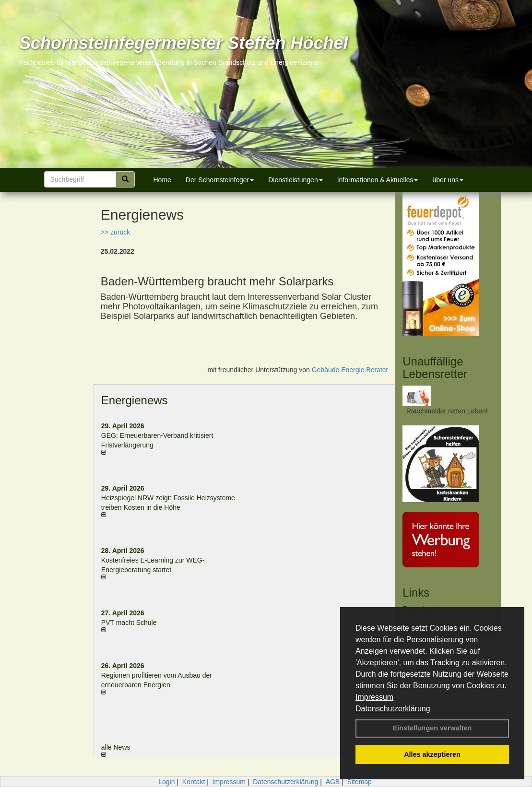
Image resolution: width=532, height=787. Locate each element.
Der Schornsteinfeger (220, 180)
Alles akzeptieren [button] (432, 754)
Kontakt (194, 782)
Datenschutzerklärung (393, 709)
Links (416, 593)
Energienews (135, 400)
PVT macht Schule (129, 623)
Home (162, 180)
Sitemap (360, 782)
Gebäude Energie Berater (350, 370)
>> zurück (115, 232)
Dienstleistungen (296, 180)
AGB (333, 782)
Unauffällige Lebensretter (435, 368)
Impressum (374, 697)
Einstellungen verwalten (432, 728)
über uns (448, 180)
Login (166, 782)
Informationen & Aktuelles (378, 180)
